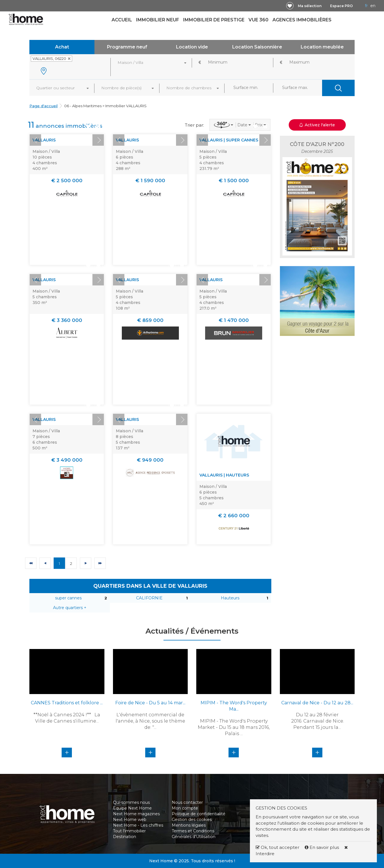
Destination (125, 837)
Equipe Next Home (132, 808)
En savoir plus (322, 847)
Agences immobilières (302, 20)
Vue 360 (258, 20)
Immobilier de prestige (214, 20)
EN (373, 6)
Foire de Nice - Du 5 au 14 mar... (150, 703)
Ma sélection (310, 6)
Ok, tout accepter (277, 847)
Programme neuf (127, 47)
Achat (62, 47)
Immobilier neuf (158, 20)
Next (98, 140)
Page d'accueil (44, 106)
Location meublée (322, 47)
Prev (35, 140)
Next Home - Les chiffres (138, 825)
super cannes (68, 598)
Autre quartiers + (70, 608)
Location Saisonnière (257, 47)
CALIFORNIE (149, 598)
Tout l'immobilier (129, 831)
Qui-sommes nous (131, 802)
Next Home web (130, 820)
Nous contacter (187, 802)
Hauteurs (230, 598)
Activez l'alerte (317, 125)
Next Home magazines (136, 814)
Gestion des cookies (192, 820)
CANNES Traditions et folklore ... (67, 703)
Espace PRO (341, 6)
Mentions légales (189, 825)
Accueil (122, 20)
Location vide (192, 47)
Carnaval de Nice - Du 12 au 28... (317, 703)
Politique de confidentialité (199, 814)
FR (366, 6)
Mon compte (185, 808)
